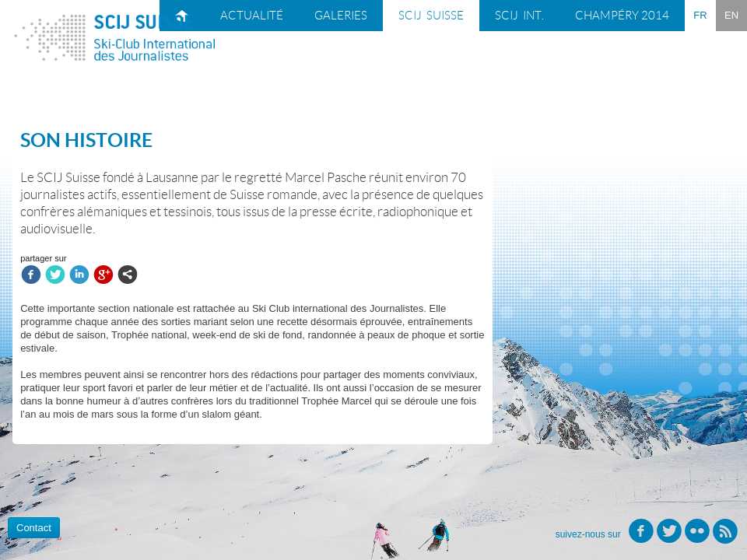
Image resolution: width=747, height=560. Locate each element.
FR (700, 15)
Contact (34, 528)
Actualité (252, 16)
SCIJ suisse (431, 16)
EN (731, 15)
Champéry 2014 (622, 16)
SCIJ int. (519, 16)
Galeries (341, 16)
